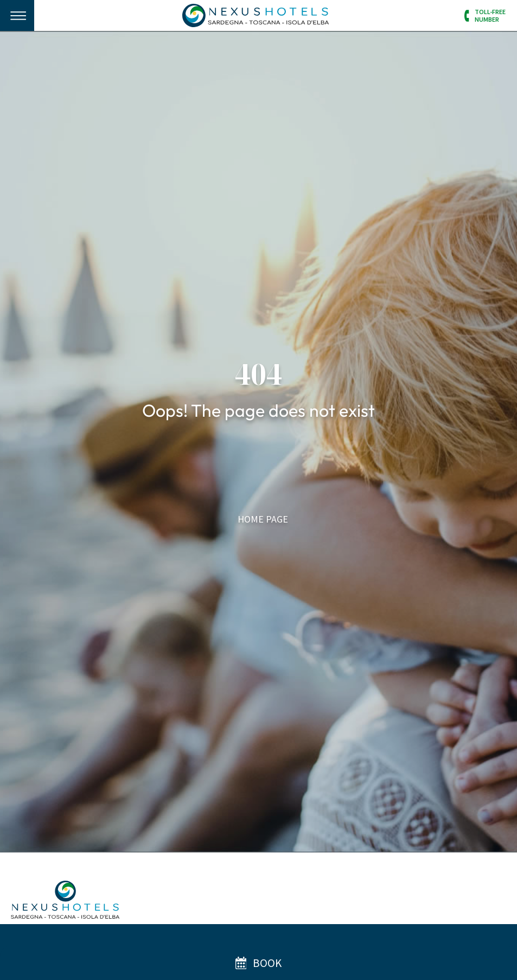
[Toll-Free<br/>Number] (468, 16)
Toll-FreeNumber (490, 15)
